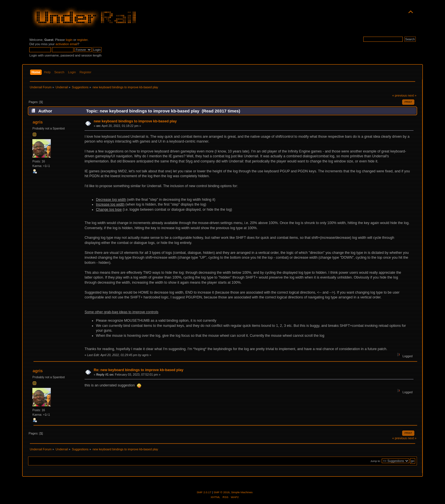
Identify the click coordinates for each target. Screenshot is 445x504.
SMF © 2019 (222, 492)
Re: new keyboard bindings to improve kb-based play (138, 370)
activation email (67, 44)
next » (412, 95)
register (82, 40)
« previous (400, 95)
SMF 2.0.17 (204, 492)
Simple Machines (242, 492)
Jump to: (376, 461)
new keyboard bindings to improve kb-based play (135, 121)
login (69, 40)
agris (38, 122)
